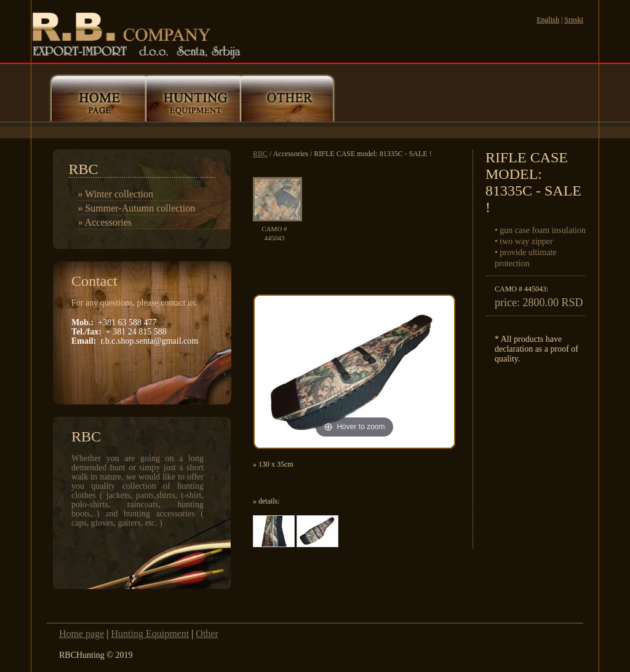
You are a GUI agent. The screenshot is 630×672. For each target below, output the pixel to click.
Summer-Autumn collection (140, 208)
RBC (260, 154)
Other (207, 634)
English (548, 20)
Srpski (574, 20)
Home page (82, 634)
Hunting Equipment (150, 634)
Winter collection (119, 194)
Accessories (108, 222)
